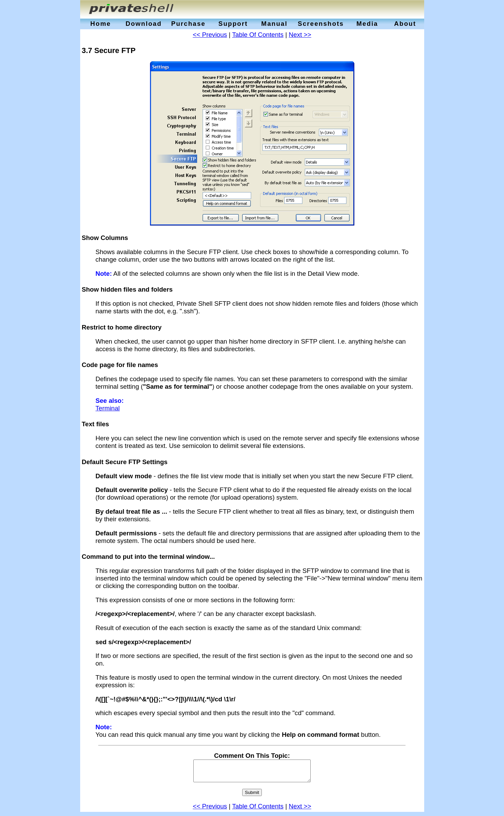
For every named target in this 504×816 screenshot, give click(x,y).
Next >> (300, 35)
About (405, 24)
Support (233, 24)
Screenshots (321, 24)
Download (144, 24)
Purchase (189, 24)
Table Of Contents (258, 35)
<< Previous (210, 35)
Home (101, 24)
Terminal (108, 408)
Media (367, 24)
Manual (274, 24)
